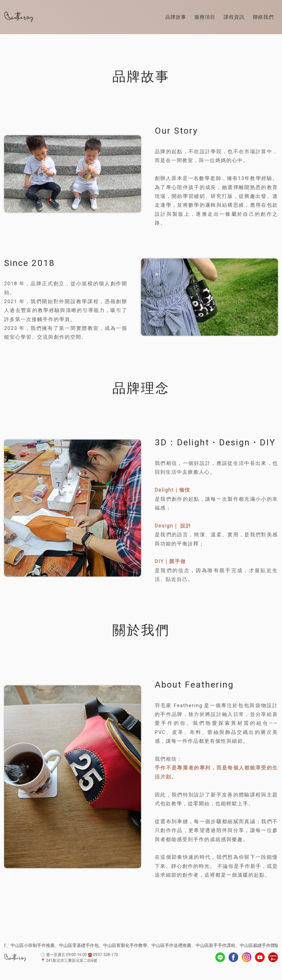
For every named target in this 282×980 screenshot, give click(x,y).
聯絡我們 (263, 17)
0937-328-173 (105, 955)
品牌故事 (176, 17)
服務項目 (205, 17)
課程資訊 (234, 17)
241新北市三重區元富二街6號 (72, 960)
